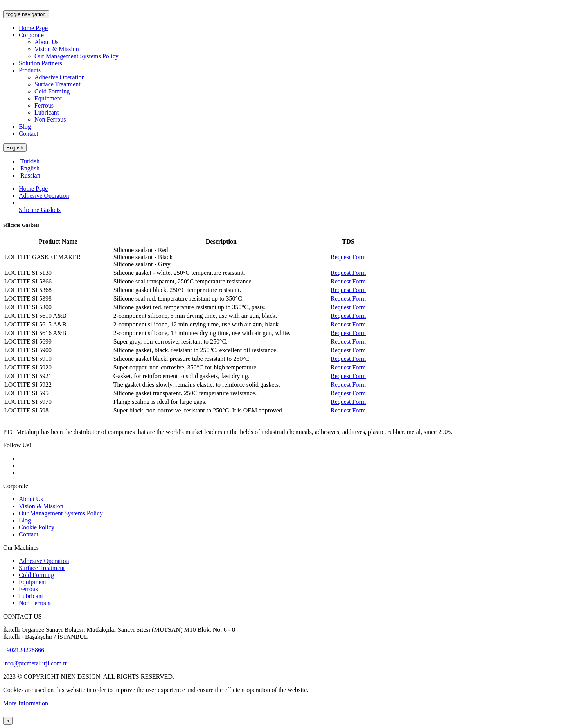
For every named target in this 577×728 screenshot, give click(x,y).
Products (30, 70)
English (15, 148)
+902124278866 (24, 650)
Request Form (348, 257)
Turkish (29, 161)
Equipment (48, 98)
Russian (30, 175)
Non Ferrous (50, 119)
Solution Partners (40, 63)
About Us (47, 42)
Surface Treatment (58, 84)
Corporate (31, 35)
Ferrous (44, 105)
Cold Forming (52, 91)
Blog (25, 126)
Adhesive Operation (59, 77)
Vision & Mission (57, 49)
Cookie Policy (37, 527)
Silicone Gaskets (40, 210)
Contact (29, 134)
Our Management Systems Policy (76, 56)
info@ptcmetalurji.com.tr (35, 663)
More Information (26, 703)
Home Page (33, 28)
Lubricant (47, 112)
